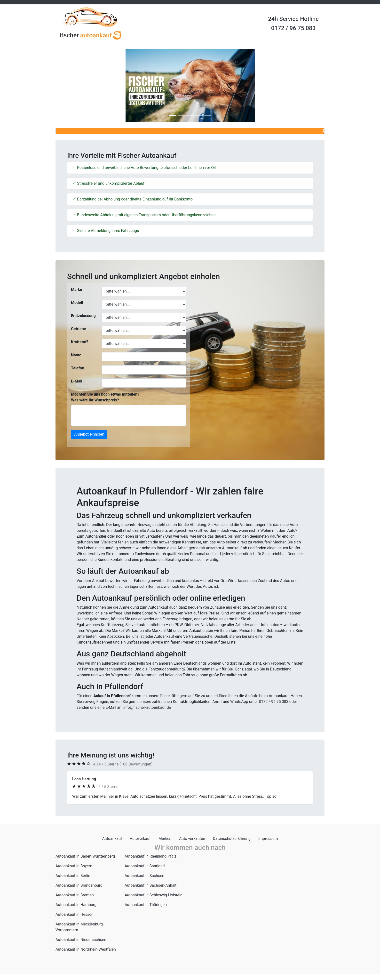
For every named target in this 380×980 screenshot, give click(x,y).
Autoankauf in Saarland (145, 866)
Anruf (217, 702)
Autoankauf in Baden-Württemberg (85, 856)
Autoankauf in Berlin (73, 876)
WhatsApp (239, 702)
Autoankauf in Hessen (75, 914)
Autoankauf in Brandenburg (79, 885)
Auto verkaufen (192, 839)
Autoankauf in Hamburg (76, 905)
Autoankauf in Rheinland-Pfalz (150, 856)
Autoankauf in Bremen (75, 895)
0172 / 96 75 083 (293, 28)
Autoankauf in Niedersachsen (81, 940)
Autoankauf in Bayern (74, 866)
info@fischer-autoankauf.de (147, 707)
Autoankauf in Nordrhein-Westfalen (86, 949)
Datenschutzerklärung (232, 839)
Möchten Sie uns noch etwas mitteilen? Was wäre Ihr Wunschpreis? (105, 397)
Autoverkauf (140, 839)
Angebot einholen (89, 434)
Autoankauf (112, 839)
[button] (76, 86)
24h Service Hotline (293, 19)
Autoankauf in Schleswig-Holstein (154, 895)
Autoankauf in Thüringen (146, 905)
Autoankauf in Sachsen (144, 876)
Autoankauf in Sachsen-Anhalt (150, 885)
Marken (165, 839)
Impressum (268, 839)
